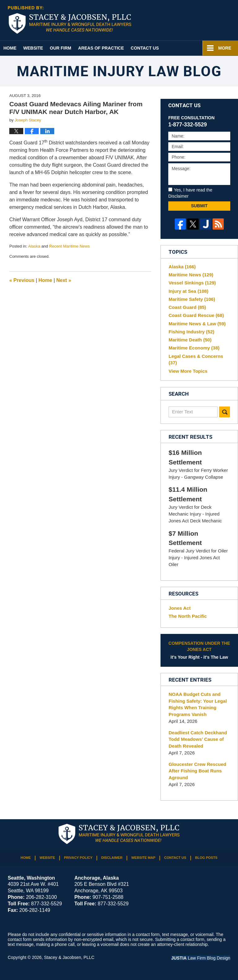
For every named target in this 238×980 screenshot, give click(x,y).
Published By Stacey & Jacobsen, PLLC (203, 21)
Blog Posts (206, 858)
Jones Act (180, 608)
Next (64, 280)
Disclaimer (112, 858)
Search (225, 412)
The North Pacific (188, 616)
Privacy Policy (78, 858)
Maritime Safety (192, 299)
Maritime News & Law (197, 324)
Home (10, 48)
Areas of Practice (101, 48)
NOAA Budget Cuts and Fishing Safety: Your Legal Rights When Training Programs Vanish (198, 704)
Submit (199, 206)
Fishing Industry (192, 332)
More (225, 48)
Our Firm (61, 48)
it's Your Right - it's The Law (199, 650)
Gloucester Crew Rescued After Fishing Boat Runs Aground (197, 771)
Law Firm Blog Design (201, 958)
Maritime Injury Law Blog (70, 20)
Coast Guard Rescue (196, 315)
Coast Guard (187, 307)
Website (33, 48)
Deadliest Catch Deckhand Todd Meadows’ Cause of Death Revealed (198, 739)
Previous (22, 280)
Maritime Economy (194, 348)
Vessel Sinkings (192, 283)
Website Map (143, 858)
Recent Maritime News (70, 246)
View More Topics (188, 371)
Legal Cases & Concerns (196, 360)
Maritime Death (190, 340)
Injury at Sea (188, 291)
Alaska (34, 246)
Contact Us (145, 48)
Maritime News (191, 275)
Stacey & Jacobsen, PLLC (69, 957)
